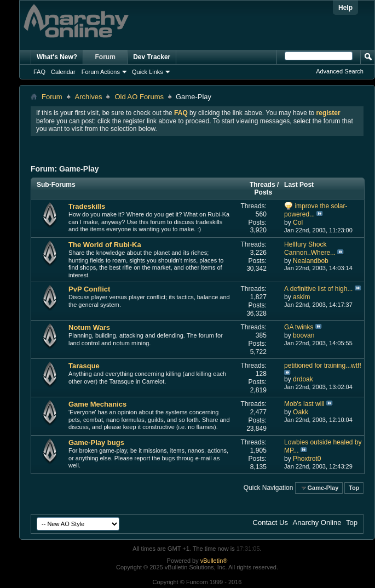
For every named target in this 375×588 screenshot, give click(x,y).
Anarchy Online (317, 523)
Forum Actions (101, 72)
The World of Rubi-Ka (105, 245)
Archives (89, 97)
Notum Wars (89, 327)
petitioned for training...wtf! (323, 366)
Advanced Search (340, 71)
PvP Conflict (89, 289)
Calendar (63, 72)
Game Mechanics (97, 404)
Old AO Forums (139, 97)
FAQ (39, 72)
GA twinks (299, 327)
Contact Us (270, 523)
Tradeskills (87, 206)
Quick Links (148, 72)
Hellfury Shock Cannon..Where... (310, 249)
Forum (105, 57)
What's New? (57, 57)
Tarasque (84, 366)
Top (354, 488)
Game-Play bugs (96, 443)
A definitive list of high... (318, 289)
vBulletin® (214, 561)
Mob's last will (304, 404)
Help (345, 8)
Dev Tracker (152, 57)
